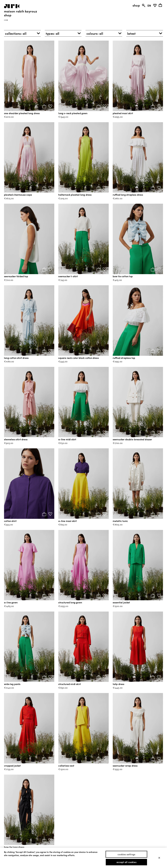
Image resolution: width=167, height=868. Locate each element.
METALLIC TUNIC (120, 521)
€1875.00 (9, 198)
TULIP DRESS (119, 684)
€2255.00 (63, 606)
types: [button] (52, 33)
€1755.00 (9, 769)
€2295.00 (118, 117)
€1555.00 (117, 769)
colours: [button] (95, 33)
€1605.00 (118, 524)
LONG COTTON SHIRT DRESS (16, 358)
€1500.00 (118, 606)
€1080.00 (9, 361)
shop (136, 5)
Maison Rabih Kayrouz (21, 11)
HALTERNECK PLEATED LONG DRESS (75, 195)
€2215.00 (63, 198)
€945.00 (63, 361)
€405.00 (117, 280)
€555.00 (8, 524)
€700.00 (9, 280)
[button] (145, 33)
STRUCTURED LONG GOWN (70, 602)
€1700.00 (118, 443)
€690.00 (63, 688)
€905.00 (9, 443)
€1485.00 (9, 606)
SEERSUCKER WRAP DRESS (125, 766)
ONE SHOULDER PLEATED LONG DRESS (22, 113)
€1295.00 (117, 361)
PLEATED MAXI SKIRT (123, 113)
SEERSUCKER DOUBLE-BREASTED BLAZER (132, 439)
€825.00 (63, 524)
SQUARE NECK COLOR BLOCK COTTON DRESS (78, 358)
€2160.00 (118, 198)
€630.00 (63, 443)
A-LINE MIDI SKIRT (67, 439)
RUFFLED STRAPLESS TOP (124, 358)
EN (149, 5)
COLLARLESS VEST (66, 766)
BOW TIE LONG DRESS (14, 847)
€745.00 (63, 280)
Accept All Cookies (126, 862)
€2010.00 (9, 117)
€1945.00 (63, 117)
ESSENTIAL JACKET (121, 602)
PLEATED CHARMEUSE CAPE (18, 195)
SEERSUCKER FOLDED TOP (16, 276)
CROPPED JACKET (12, 766)
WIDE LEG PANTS (12, 684)
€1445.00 (118, 688)
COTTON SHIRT (10, 521)
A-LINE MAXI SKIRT (67, 521)
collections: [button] (16, 33)
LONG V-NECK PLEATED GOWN (73, 113)
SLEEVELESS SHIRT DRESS (16, 439)
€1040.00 (9, 688)
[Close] (159, 858)
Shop (8, 15)
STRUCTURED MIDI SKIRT (70, 684)
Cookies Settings (126, 854)
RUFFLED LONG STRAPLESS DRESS (128, 195)
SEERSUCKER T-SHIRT (68, 276)
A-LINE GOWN (11, 602)
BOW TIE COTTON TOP (123, 276)
